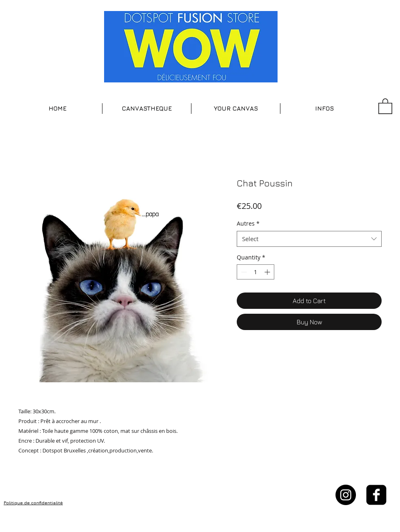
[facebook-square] (376, 495)
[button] (147, 109)
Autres (248, 223)
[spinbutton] (256, 272)
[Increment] (268, 272)
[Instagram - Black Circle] (346, 495)
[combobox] (309, 239)
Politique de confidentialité (33, 503)
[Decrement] (243, 272)
